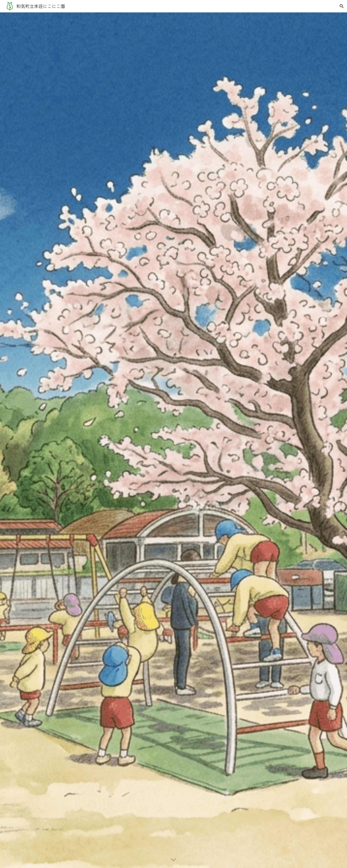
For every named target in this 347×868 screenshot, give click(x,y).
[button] (342, 6)
